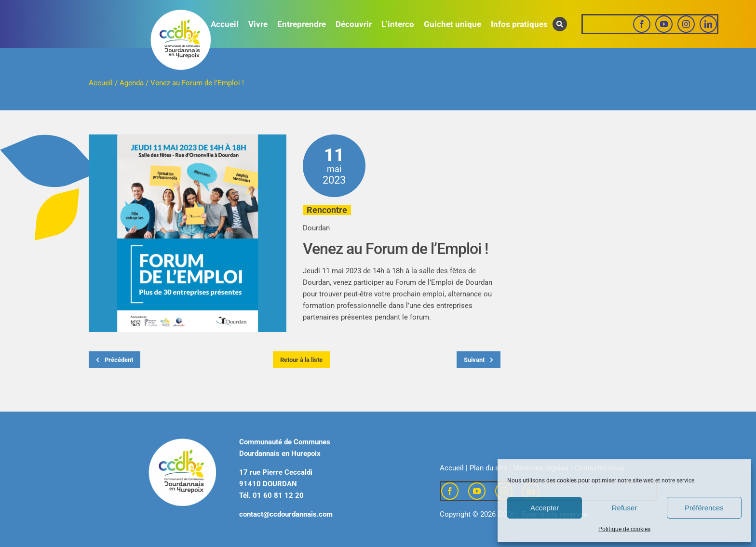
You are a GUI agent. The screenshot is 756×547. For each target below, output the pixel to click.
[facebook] (642, 24)
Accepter (545, 508)
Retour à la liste (301, 360)
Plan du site (488, 468)
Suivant (479, 360)
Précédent (115, 360)
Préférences (704, 508)
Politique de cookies (624, 529)
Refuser (625, 508)
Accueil (101, 83)
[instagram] (686, 24)
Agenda (132, 83)
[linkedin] (708, 24)
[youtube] (664, 24)
